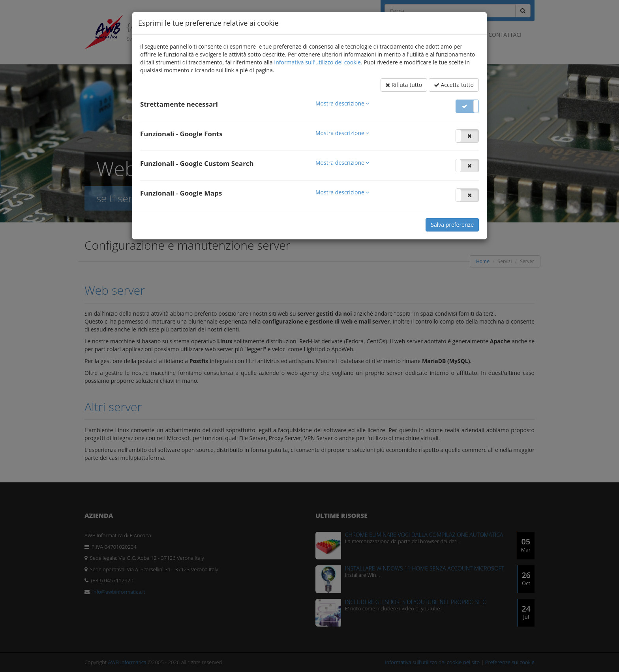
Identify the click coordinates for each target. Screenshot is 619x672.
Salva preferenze (452, 225)
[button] (342, 103)
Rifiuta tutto (404, 85)
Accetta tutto (454, 85)
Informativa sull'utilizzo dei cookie (317, 62)
